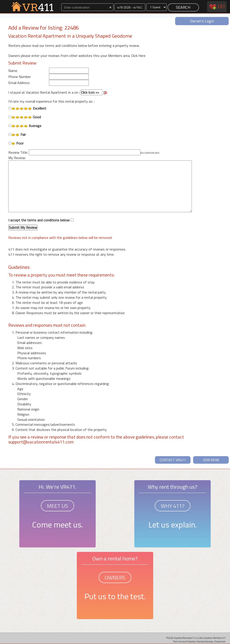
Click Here (138, 56)
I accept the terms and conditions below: (41, 224)
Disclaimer (220, 641)
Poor (16, 143)
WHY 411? (173, 506)
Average (25, 126)
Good (25, 117)
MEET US (57, 506)
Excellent (27, 108)
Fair (17, 135)
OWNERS (115, 577)
